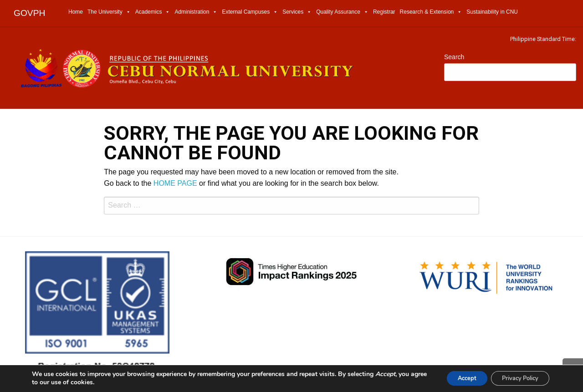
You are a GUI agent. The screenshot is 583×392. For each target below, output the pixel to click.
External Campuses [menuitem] (250, 12)
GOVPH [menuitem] (29, 13)
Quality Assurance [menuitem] (342, 12)
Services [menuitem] (297, 12)
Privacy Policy (515, 378)
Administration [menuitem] (196, 12)
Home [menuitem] (76, 12)
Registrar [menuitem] (384, 12)
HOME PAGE (175, 183)
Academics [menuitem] (153, 12)
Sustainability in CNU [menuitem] (492, 12)
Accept (454, 378)
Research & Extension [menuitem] (431, 12)
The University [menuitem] (109, 12)
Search (454, 57)
